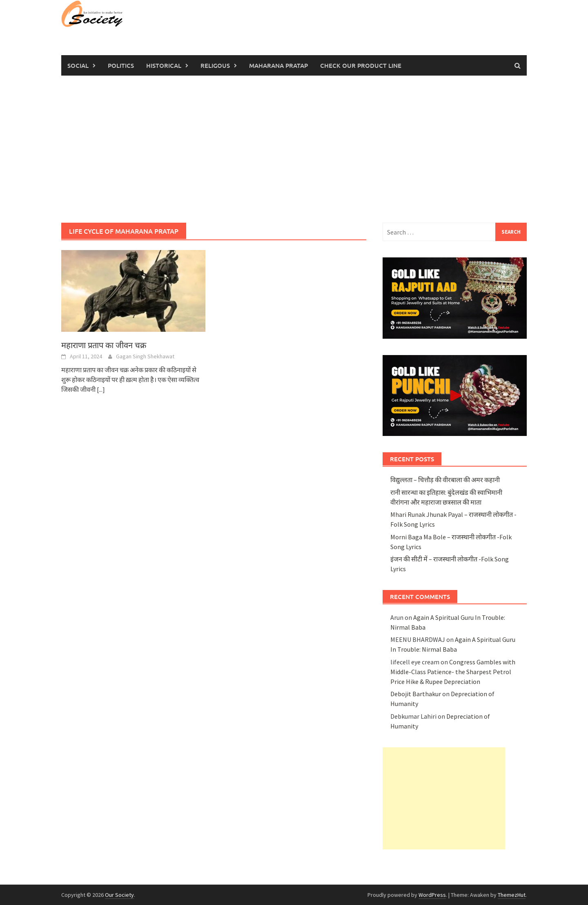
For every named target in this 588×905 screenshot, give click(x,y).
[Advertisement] (294, 149)
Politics (121, 65)
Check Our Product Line (361, 65)
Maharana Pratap (278, 65)
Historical (164, 65)
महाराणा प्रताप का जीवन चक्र (104, 345)
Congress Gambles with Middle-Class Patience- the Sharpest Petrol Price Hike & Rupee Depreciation (453, 672)
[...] (101, 389)
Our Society (119, 895)
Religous (215, 65)
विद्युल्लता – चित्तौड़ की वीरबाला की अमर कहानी (445, 480)
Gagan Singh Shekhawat (145, 356)
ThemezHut (512, 895)
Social (78, 65)
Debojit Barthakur (416, 694)
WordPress (432, 895)
